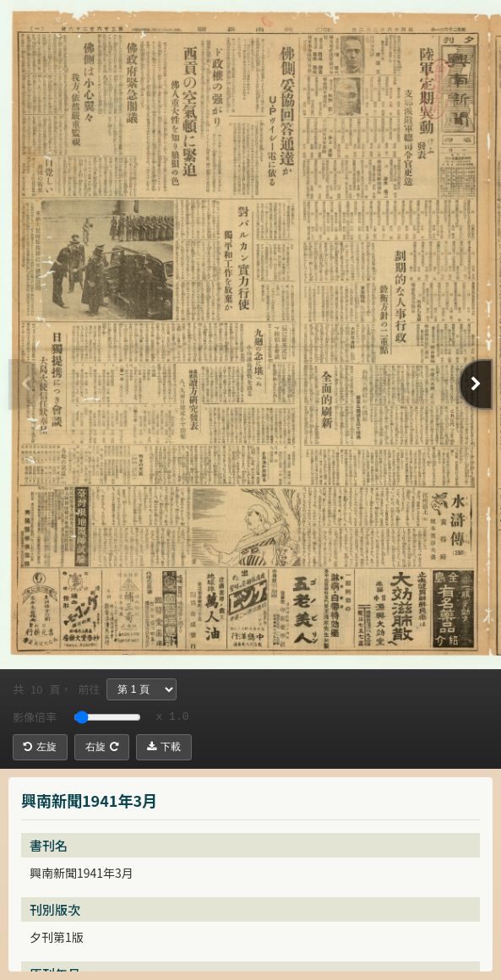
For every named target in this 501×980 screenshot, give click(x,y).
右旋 (102, 747)
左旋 (40, 747)
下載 (164, 747)
